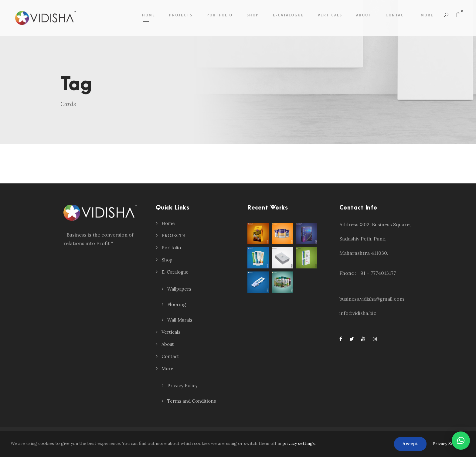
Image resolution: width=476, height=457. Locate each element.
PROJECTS (181, 15)
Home (149, 15)
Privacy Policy (182, 385)
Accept (410, 444)
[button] (461, 441)
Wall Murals (180, 320)
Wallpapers (179, 289)
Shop (253, 15)
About (364, 15)
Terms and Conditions (192, 401)
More (427, 15)
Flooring (177, 304)
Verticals (330, 15)
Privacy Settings (449, 444)
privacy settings (299, 443)
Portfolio (219, 15)
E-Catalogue (288, 15)
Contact (396, 15)
